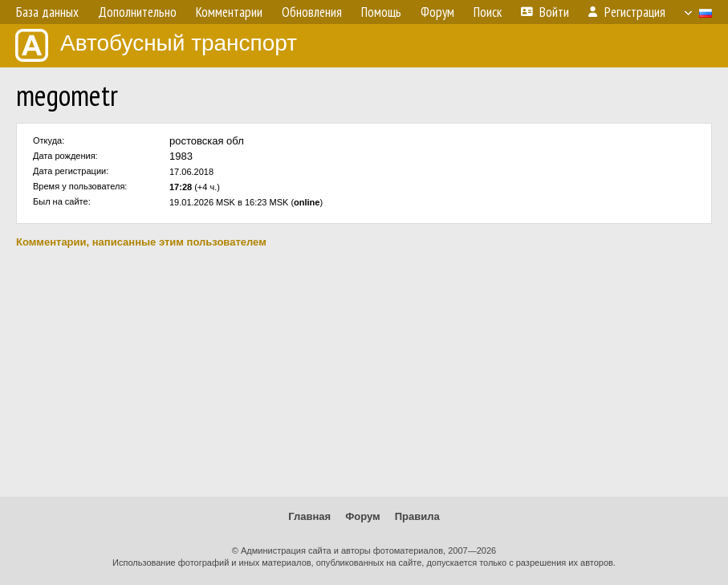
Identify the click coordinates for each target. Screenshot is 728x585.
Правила (417, 516)
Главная (309, 516)
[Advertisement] (364, 372)
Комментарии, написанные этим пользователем (141, 242)
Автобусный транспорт (156, 45)
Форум (362, 516)
